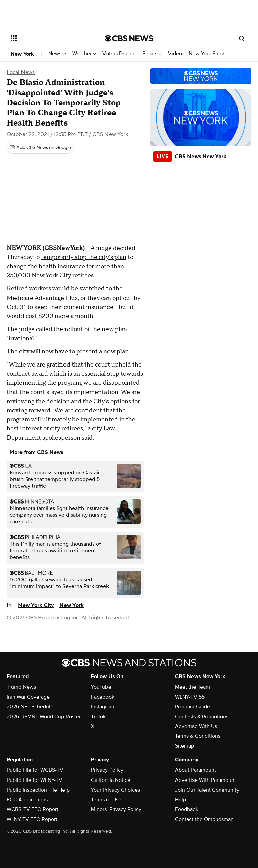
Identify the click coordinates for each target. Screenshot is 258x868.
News (57, 54)
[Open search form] (242, 38)
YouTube (101, 687)
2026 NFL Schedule (30, 707)
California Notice (111, 780)
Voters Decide (119, 54)
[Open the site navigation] (50, 38)
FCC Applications (27, 800)
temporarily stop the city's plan (84, 257)
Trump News (21, 687)
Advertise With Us (196, 726)
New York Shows (210, 54)
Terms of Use (106, 800)
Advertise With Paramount (206, 780)
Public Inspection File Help (38, 790)
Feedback (187, 809)
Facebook (103, 697)
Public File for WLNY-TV (35, 780)
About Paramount (196, 770)
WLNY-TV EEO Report (32, 819)
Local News (21, 72)
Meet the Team (192, 687)
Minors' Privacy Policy (116, 809)
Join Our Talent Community (207, 790)
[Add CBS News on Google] (40, 148)
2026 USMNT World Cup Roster (44, 717)
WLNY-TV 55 (190, 697)
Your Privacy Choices (116, 790)
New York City (36, 605)
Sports (152, 54)
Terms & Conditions (198, 736)
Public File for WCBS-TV (35, 770)
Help (181, 800)
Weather (84, 54)
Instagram (102, 707)
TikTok (98, 717)
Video (175, 54)
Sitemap (185, 746)
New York (22, 54)
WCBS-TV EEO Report (33, 809)
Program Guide (192, 707)
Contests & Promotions (202, 717)
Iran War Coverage (28, 697)
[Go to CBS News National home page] (129, 38)
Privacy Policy (107, 770)
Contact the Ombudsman (204, 819)
